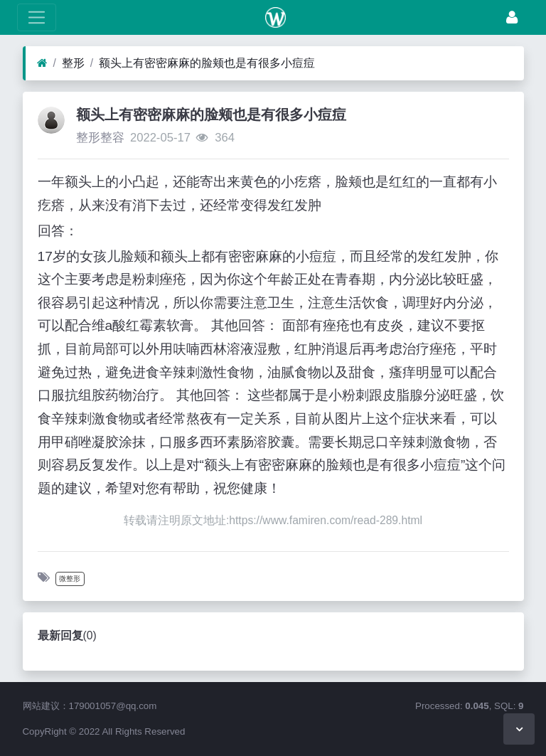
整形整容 (100, 138)
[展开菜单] (37, 17)
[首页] (42, 63)
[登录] (512, 17)
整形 (73, 63)
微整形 (70, 579)
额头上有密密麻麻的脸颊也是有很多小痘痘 (207, 63)
